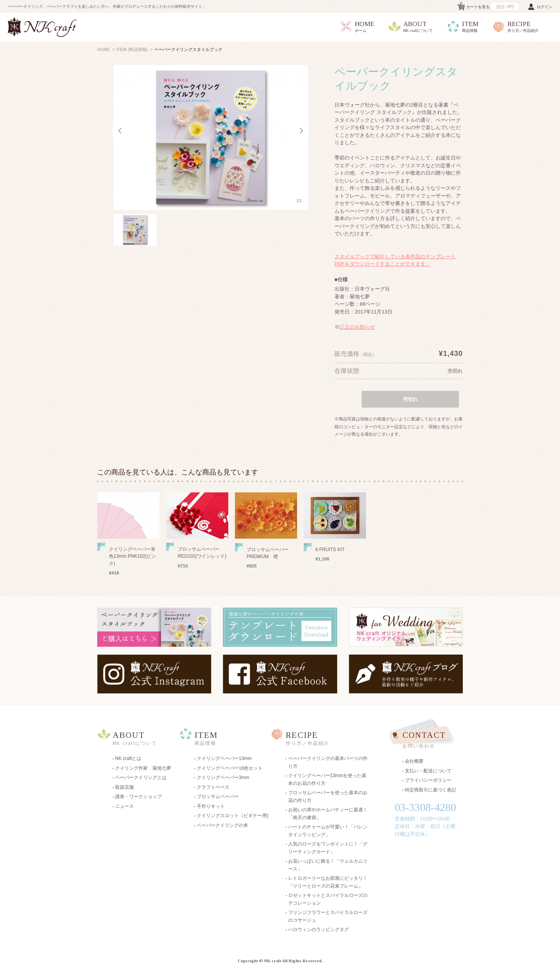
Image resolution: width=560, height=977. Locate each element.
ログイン (544, 7)
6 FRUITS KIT (330, 550)
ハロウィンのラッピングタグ (318, 930)
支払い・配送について (428, 771)
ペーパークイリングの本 (222, 825)
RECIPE (515, 27)
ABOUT (410, 27)
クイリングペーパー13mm (224, 758)
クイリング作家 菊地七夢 (143, 768)
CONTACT (432, 741)
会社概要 (414, 761)
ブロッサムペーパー (218, 797)
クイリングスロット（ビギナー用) (233, 816)
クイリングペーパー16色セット (230, 768)
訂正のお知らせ (357, 327)
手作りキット (211, 806)
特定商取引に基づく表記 (430, 790)
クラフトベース (213, 787)
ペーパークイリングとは (141, 777)
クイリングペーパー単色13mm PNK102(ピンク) (132, 556)
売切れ (455, 371)
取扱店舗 (124, 787)
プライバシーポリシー (428, 780)
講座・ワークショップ (138, 797)
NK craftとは (128, 758)
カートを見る (489, 5)
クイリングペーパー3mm (223, 777)
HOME (357, 27)
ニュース (124, 806)
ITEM (462, 27)
